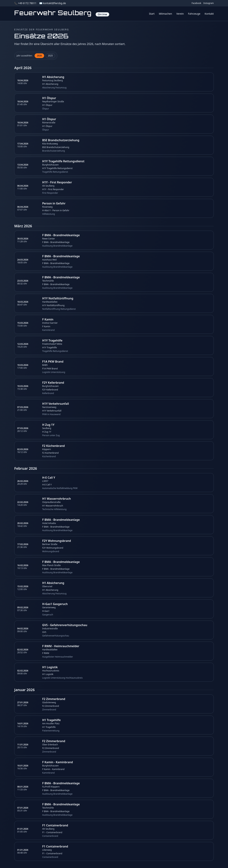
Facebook (196, 3)
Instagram (209, 3)
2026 (39, 56)
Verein (180, 14)
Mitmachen (165, 14)
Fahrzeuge (194, 14)
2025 (50, 56)
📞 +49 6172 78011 (25, 3)
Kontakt (209, 14)
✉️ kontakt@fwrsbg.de (52, 3)
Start (152, 14)
